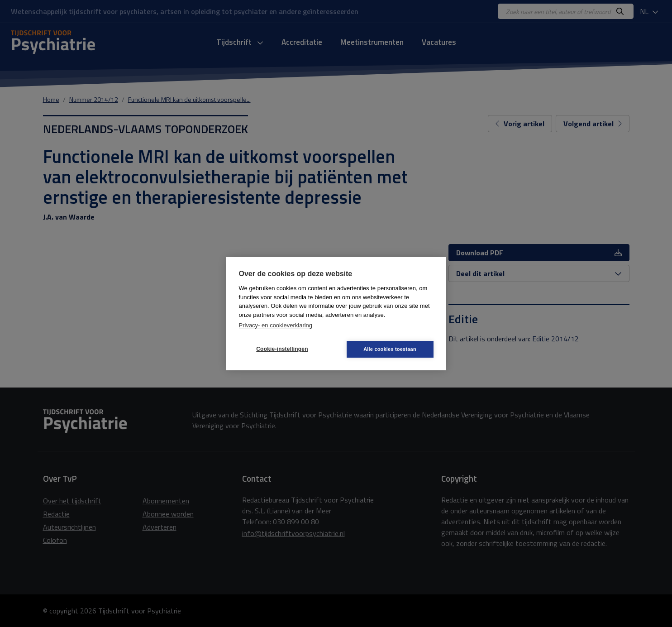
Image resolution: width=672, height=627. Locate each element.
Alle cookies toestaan (390, 349)
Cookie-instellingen (282, 349)
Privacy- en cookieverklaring (276, 325)
